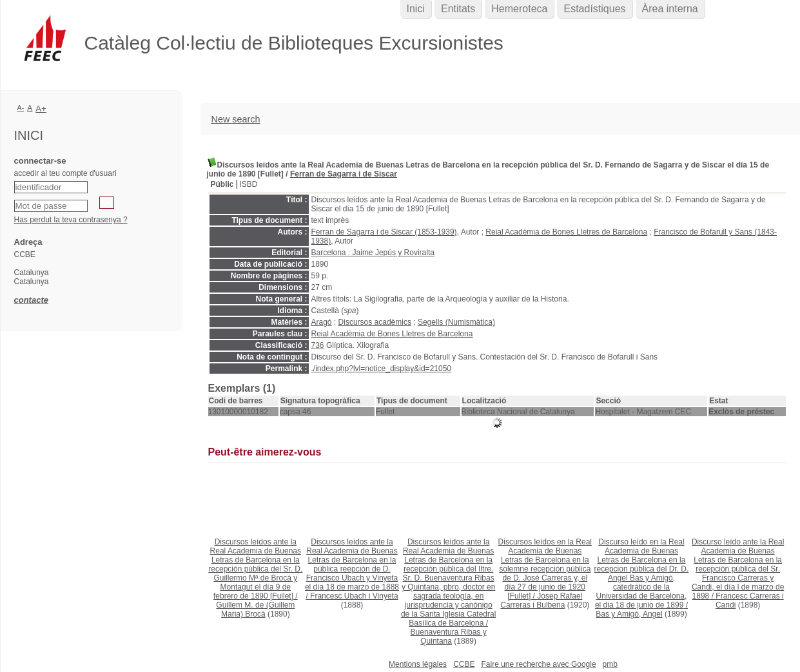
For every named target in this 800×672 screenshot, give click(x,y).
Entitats (458, 9)
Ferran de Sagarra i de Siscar (344, 174)
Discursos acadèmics (375, 322)
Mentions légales (418, 664)
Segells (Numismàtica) (456, 322)
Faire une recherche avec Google (538, 664)
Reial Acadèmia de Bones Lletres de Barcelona (566, 232)
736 (318, 345)
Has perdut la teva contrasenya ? (71, 220)
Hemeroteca (519, 9)
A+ (41, 109)
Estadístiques (594, 9)
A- (21, 108)
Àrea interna (670, 9)
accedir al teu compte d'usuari (65, 173)
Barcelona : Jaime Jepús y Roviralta (373, 253)
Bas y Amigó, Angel (629, 614)
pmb (610, 664)
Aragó (322, 322)
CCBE (464, 664)
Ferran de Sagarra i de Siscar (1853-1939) (384, 232)
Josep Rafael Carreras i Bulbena (541, 600)
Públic (222, 184)
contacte (31, 300)
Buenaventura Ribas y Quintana (449, 637)
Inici (416, 9)
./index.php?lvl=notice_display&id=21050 (382, 369)
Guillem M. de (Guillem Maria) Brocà (255, 610)
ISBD (249, 184)
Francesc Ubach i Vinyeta (354, 596)
